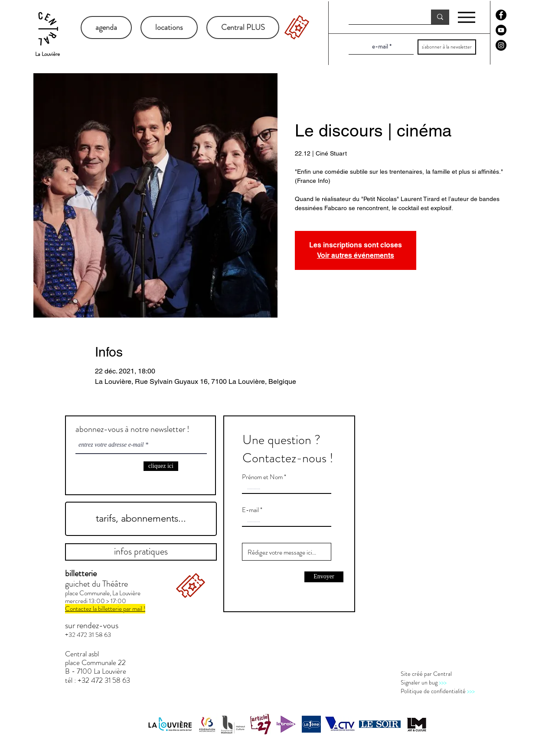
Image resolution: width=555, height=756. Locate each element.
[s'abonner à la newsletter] (447, 47)
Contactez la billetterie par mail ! (105, 609)
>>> (443, 682)
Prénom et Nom (262, 477)
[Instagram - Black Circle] (501, 45)
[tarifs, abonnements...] (141, 519)
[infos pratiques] (141, 552)
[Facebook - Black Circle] (501, 15)
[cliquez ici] (161, 466)
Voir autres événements (356, 255)
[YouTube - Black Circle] (501, 30)
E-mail (250, 510)
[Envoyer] (324, 577)
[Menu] (466, 17)
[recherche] (383, 17)
